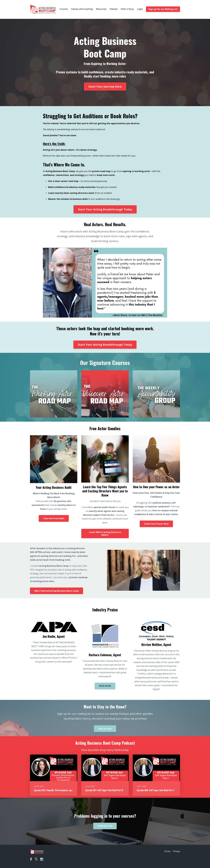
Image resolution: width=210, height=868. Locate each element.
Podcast (114, 9)
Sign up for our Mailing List (163, 9)
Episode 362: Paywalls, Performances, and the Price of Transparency (65, 790)
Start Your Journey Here (105, 87)
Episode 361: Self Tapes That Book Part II (104, 790)
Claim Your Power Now (156, 524)
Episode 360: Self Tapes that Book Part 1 (155, 790)
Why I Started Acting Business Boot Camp (57, 591)
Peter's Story (127, 9)
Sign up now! (105, 729)
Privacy (176, 852)
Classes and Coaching (82, 9)
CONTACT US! (105, 826)
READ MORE (105, 686)
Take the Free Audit (54, 518)
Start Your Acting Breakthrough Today (105, 209)
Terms (166, 852)
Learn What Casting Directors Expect (105, 533)
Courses (64, 9)
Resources (101, 9)
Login (140, 9)
